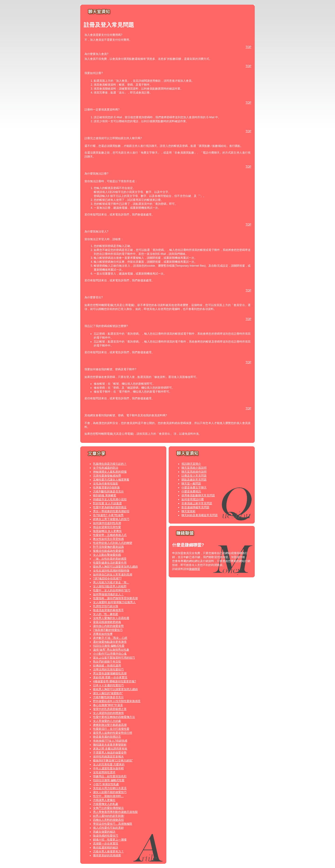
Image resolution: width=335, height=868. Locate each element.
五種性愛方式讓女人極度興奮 (111, 480)
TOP (248, 47)
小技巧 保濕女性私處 (106, 784)
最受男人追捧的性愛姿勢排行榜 (113, 733)
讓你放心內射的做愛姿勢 (108, 626)
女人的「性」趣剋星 (106, 614)
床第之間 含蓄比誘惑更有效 (110, 749)
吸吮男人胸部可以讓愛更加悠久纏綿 (115, 567)
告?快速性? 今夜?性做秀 (108, 515)
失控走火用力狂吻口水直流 (110, 788)
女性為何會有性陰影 (106, 484)
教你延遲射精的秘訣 (106, 848)
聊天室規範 (188, 511)
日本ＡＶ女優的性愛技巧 (108, 685)
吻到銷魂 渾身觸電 (105, 495)
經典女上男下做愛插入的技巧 (111, 519)
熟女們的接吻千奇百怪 (107, 662)
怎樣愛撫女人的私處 (106, 804)
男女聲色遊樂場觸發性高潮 (110, 673)
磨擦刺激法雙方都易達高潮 (110, 725)
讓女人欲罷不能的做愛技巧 (110, 792)
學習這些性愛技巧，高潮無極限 (113, 824)
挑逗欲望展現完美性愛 (107, 527)
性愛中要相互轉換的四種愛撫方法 (114, 717)
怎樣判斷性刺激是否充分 (108, 491)
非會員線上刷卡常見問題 (197, 503)
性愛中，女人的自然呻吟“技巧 (112, 590)
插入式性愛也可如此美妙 (108, 828)
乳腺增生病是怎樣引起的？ (110, 464)
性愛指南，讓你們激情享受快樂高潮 (115, 598)
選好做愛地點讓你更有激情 (110, 642)
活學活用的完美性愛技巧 (108, 670)
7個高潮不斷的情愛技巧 (108, 630)
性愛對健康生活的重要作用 (110, 563)
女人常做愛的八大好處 (107, 721)
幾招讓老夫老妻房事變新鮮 (110, 745)
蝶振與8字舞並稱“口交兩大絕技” (113, 760)
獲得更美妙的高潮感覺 (107, 855)
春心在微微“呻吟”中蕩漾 (108, 705)
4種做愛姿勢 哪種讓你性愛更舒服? (115, 681)
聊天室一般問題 (191, 484)
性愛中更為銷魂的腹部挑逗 (110, 507)
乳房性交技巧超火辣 (106, 606)
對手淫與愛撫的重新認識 (108, 547)
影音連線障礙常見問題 (195, 507)
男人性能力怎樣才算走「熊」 (111, 582)
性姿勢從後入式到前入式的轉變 (113, 543)
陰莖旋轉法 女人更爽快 (107, 531)
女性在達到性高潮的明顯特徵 (111, 571)
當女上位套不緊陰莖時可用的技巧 (114, 658)
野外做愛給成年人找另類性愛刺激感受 (117, 701)
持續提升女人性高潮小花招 (110, 499)
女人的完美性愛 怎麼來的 (109, 764)
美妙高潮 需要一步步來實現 (110, 677)
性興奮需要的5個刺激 (106, 488)
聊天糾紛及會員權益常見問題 (200, 515)
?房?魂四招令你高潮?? (107, 579)
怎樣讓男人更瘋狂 (104, 800)
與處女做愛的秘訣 (104, 832)
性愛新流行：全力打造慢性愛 (111, 729)
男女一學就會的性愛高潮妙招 (111, 511)
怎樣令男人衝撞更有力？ (108, 851)
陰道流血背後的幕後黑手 (108, 610)
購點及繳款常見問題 (194, 480)
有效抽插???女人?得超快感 (110, 741)
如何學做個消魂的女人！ (108, 594)
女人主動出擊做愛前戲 (107, 555)
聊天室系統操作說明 (194, 472)
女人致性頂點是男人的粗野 (110, 586)
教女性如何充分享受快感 (108, 539)
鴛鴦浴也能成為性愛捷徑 (108, 551)
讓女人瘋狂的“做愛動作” (108, 693)
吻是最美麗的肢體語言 (107, 737)
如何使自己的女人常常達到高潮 (113, 575)
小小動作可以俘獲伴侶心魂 (110, 654)
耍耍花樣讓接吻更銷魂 (107, 622)
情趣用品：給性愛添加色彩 (110, 776)
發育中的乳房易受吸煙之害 (110, 709)
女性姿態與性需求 (104, 772)
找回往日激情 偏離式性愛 (109, 646)
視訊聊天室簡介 (191, 464)
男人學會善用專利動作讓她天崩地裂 (115, 812)
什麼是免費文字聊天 (194, 488)
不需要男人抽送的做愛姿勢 (110, 753)
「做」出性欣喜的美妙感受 (110, 559)
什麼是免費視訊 (191, 491)
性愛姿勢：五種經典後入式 (110, 535)
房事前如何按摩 (103, 634)
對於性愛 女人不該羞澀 (107, 503)
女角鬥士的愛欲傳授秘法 (108, 808)
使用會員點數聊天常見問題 (198, 495)
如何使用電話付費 (193, 499)
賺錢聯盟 (194, 569)
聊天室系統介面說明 (194, 468)
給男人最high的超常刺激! (109, 816)
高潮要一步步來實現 (106, 844)
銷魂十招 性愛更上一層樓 (110, 840)
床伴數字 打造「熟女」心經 (110, 638)
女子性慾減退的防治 (106, 468)
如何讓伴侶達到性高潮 (107, 523)
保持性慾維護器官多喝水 (108, 757)
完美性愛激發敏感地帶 (107, 476)
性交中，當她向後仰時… (108, 796)
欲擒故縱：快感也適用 (107, 666)
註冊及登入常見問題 (194, 476)
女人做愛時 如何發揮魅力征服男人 (114, 602)
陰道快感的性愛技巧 (106, 836)
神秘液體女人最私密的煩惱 (110, 472)
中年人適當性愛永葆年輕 (108, 768)
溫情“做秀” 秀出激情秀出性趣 (111, 650)
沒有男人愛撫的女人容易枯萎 (111, 618)
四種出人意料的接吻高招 (108, 820)
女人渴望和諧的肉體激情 (108, 713)
